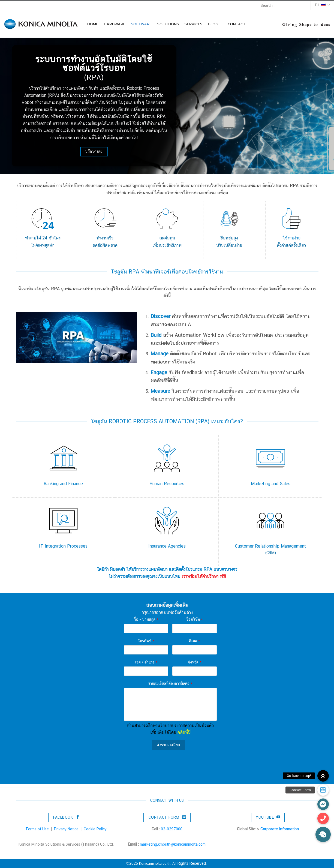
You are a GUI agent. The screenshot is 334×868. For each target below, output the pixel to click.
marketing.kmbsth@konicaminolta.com (173, 844)
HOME (93, 24)
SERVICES (194, 24)
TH (322, 5)
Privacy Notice (66, 829)
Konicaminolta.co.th (155, 864)
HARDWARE (115, 24)
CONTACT (237, 24)
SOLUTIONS (168, 24)
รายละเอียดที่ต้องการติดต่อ (170, 683)
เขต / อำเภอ (146, 662)
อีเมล (195, 641)
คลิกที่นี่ (184, 732)
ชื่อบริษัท (195, 619)
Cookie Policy (95, 829)
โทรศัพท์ (146, 641)
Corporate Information (280, 829)
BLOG (213, 24)
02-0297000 (172, 829)
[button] (323, 834)
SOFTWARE (141, 24)
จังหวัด (195, 662)
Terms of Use (37, 829)
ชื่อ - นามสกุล (146, 619)
